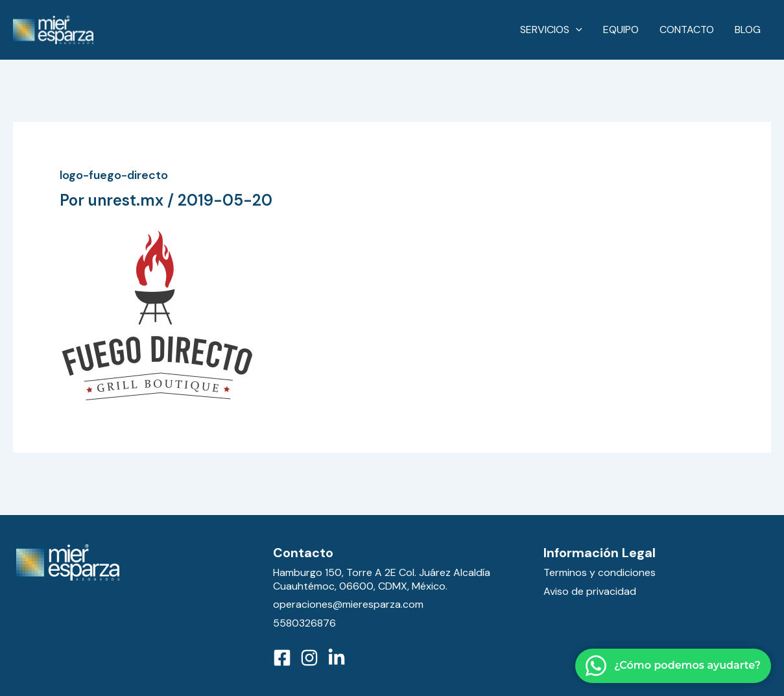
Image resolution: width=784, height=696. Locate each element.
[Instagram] (309, 658)
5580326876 (304, 623)
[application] (576, 30)
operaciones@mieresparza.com (348, 604)
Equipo (621, 30)
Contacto (687, 30)
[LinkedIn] (337, 658)
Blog (748, 30)
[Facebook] (282, 658)
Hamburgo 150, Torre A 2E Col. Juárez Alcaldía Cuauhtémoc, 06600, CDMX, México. (382, 579)
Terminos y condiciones (600, 572)
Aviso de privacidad (590, 591)
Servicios (551, 30)
